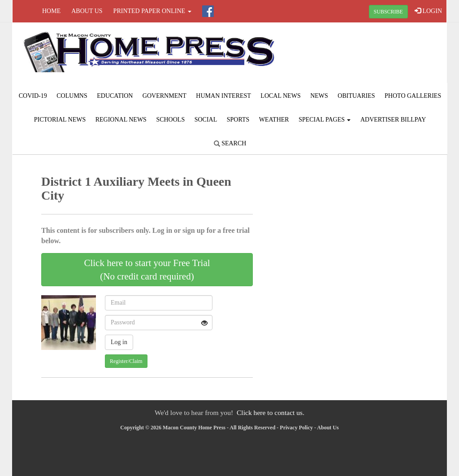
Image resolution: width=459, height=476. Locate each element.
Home (51, 11)
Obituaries (356, 96)
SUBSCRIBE (388, 12)
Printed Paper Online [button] (152, 11)
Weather (274, 120)
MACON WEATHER (374, 56)
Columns (72, 96)
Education (115, 96)
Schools (170, 120)
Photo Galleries (413, 96)
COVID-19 (33, 96)
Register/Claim (126, 361)
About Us (87, 11)
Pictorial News (60, 120)
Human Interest (223, 96)
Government (165, 96)
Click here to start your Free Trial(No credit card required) (147, 270)
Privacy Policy (296, 428)
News (319, 96)
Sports (238, 120)
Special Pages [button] (325, 120)
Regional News (121, 120)
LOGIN (428, 11)
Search (230, 143)
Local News (280, 96)
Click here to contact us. (271, 413)
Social (206, 120)
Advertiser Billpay (393, 120)
